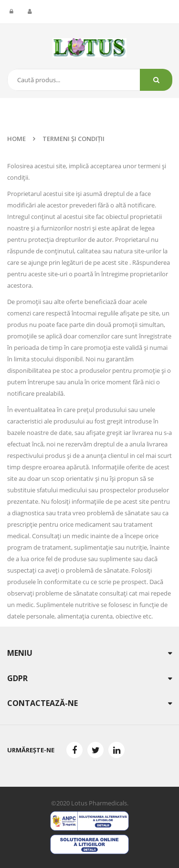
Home (16, 139)
